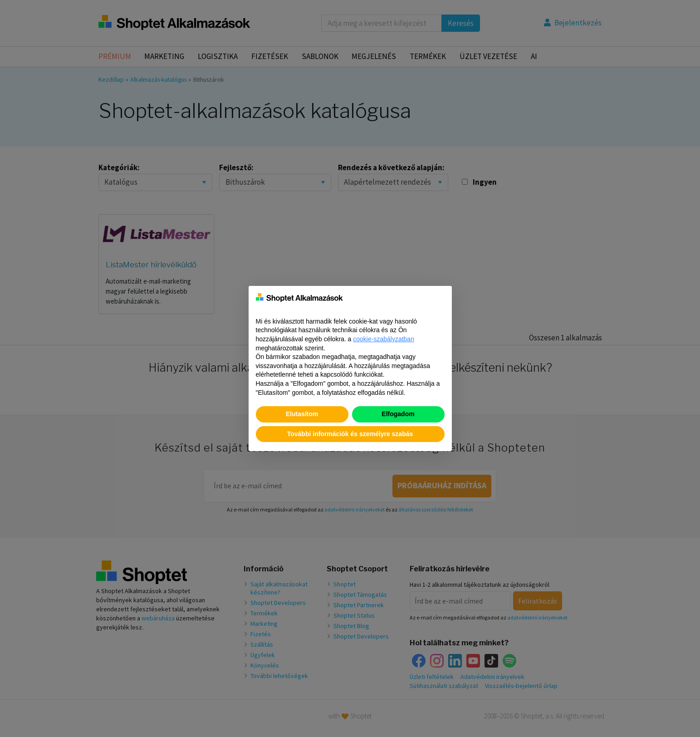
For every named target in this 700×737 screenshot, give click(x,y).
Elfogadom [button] (398, 414)
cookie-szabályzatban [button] (384, 339)
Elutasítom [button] (302, 414)
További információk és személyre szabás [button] (350, 434)
